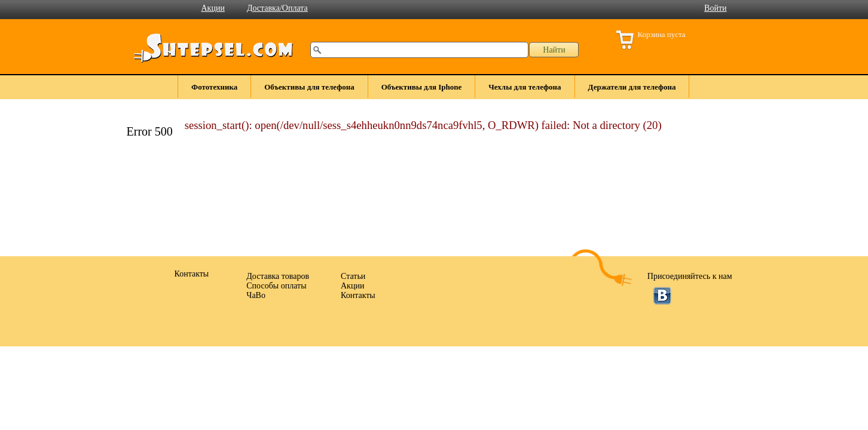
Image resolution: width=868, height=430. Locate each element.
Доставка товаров (278, 276)
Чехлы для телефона (525, 87)
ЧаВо (256, 295)
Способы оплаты (276, 286)
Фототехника (214, 87)
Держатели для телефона (632, 87)
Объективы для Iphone (422, 87)
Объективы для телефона (309, 87)
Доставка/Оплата (277, 8)
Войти (715, 8)
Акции (213, 8)
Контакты (358, 295)
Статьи (353, 276)
